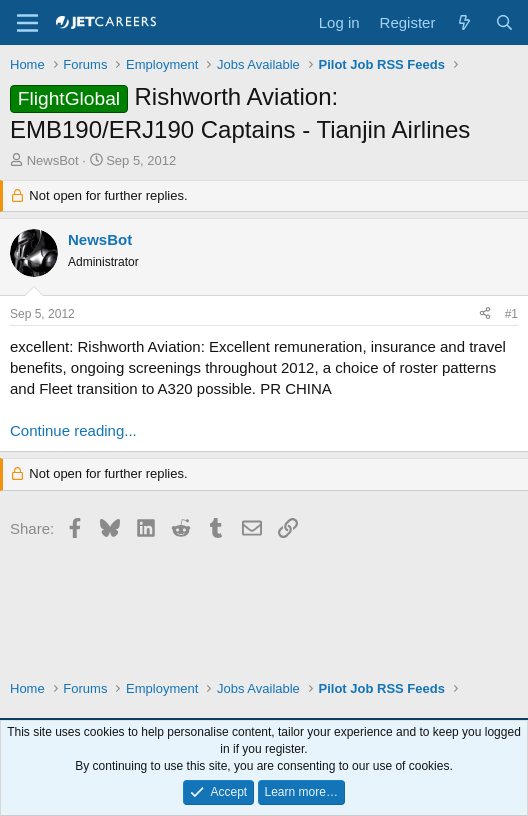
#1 (511, 314)
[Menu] (27, 23)
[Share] (485, 314)
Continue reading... (73, 430)
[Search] (504, 22)
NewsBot (53, 160)
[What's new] (464, 22)
